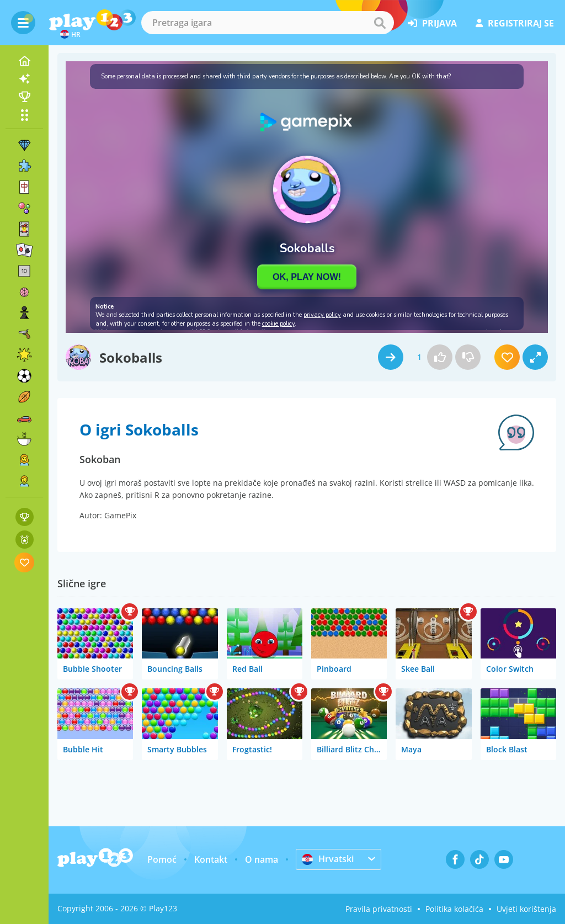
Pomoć (162, 859)
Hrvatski (328, 859)
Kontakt (211, 859)
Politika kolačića (454, 909)
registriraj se (515, 23)
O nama (262, 859)
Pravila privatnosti (379, 909)
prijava (432, 23)
